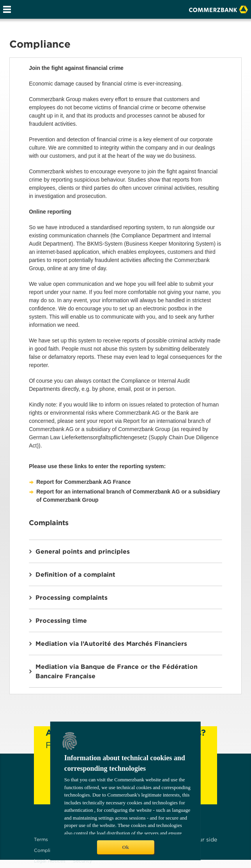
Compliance (48, 850)
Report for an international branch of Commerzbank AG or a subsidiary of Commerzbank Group (128, 496)
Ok (125, 847)
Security (82, 861)
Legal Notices (50, 861)
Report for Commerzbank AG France (83, 482)
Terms (41, 839)
